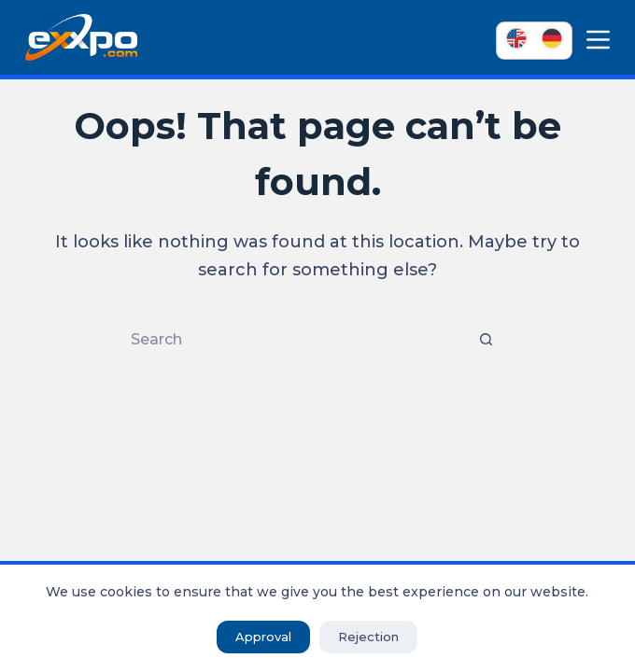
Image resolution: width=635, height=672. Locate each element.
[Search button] (486, 340)
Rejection (368, 637)
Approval (263, 637)
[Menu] (598, 40)
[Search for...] (299, 340)
